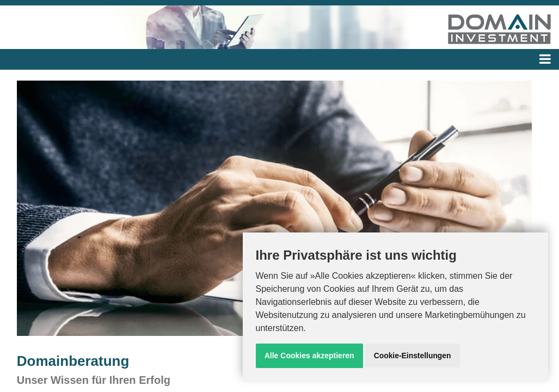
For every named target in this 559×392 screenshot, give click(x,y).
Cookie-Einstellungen (412, 356)
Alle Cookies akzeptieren (309, 356)
